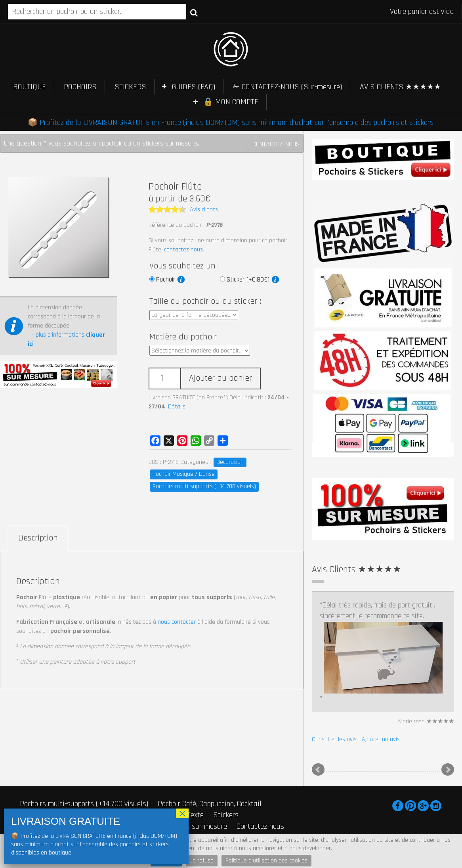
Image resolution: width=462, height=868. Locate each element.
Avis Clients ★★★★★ (357, 569)
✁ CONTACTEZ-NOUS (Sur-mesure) (287, 87)
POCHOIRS (80, 87)
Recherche (194, 12)
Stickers (226, 815)
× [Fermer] (182, 813)
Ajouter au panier (220, 378)
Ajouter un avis (381, 739)
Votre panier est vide (422, 11)
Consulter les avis (334, 739)
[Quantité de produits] (164, 378)
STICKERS (130, 87)
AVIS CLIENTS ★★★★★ (400, 87)
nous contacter (177, 622)
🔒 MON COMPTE (231, 102)
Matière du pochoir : (185, 337)
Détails (177, 407)
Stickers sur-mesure (196, 826)
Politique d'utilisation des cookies (266, 861)
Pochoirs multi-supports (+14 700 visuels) (204, 486)
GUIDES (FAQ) (194, 87)
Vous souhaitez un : (184, 266)
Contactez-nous (276, 144)
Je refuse (202, 861)
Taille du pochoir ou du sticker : (205, 301)
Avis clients (204, 210)
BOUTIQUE (30, 87)
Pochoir (171, 280)
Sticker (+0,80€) (253, 280)
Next (448, 770)
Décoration (230, 462)
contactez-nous (183, 250)
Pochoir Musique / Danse (184, 474)
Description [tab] (38, 538)
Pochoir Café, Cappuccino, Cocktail (210, 804)
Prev (318, 770)
